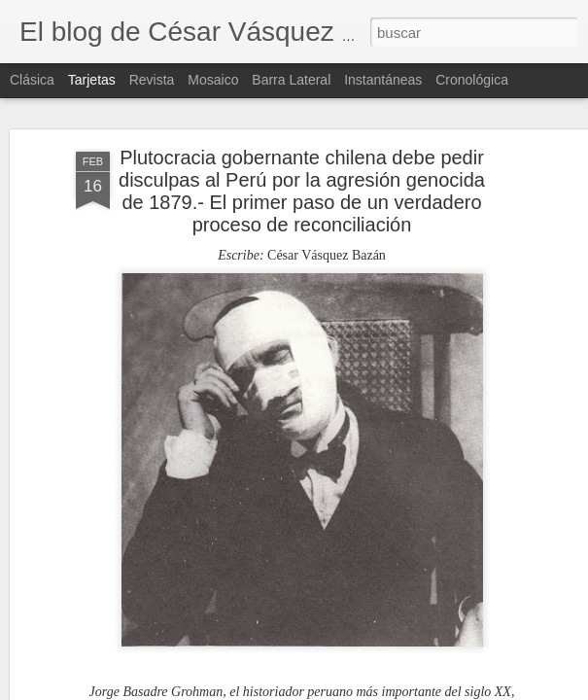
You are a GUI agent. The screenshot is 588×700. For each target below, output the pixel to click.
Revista (152, 80)
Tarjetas (92, 80)
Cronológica (472, 80)
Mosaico (213, 80)
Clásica (32, 80)
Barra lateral (291, 80)
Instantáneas (383, 80)
